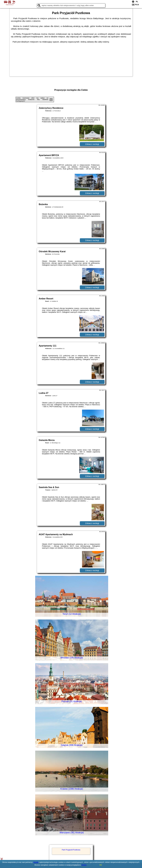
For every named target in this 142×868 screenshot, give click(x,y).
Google (36, 862)
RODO (84, 865)
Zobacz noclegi (92, 144)
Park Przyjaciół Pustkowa (71, 850)
